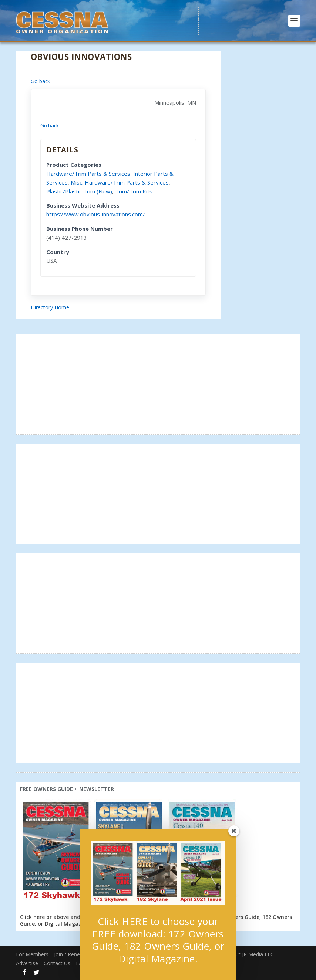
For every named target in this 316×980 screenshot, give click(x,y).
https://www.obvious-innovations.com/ (96, 214)
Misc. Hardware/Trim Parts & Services (120, 182)
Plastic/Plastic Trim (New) (79, 191)
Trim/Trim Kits (134, 191)
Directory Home (50, 307)
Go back (41, 81)
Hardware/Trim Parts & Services (88, 174)
